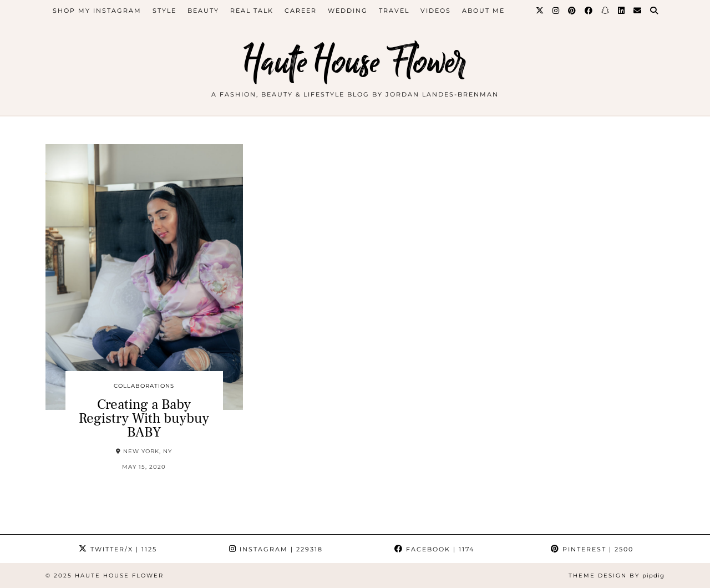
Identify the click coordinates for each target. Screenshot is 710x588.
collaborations (144, 386)
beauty (203, 11)
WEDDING (348, 11)
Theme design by (617, 576)
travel (394, 11)
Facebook (434, 549)
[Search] (655, 11)
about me (483, 11)
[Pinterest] (572, 11)
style (164, 11)
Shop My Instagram (97, 11)
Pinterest (592, 549)
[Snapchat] (606, 11)
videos (436, 11)
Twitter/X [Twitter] (118, 549)
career (301, 11)
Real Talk (252, 11)
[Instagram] (556, 11)
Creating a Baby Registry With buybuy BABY (144, 418)
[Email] (638, 11)
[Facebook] (589, 11)
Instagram (276, 549)
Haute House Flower (355, 62)
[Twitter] (540, 11)
